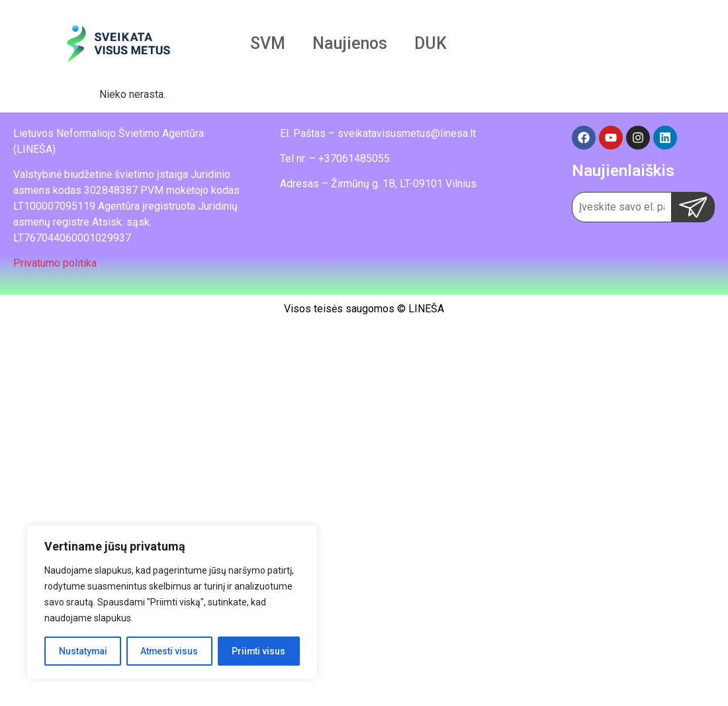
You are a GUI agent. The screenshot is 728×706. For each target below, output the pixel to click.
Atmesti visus (169, 651)
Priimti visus (259, 651)
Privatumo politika (55, 263)
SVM (268, 43)
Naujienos (350, 43)
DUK (431, 43)
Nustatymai (83, 651)
